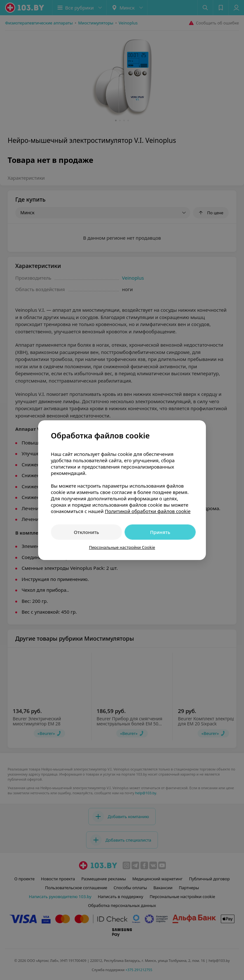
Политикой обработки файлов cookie (148, 511)
